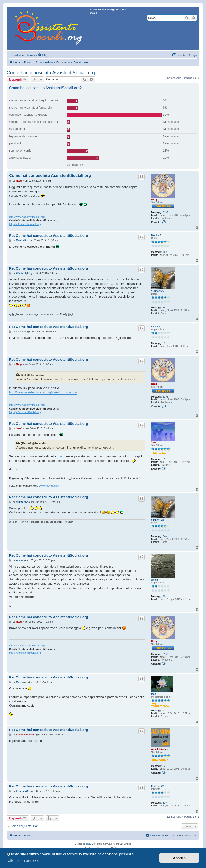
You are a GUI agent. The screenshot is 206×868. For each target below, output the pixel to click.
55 (164, 343)
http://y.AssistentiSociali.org (25, 224)
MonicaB (156, 235)
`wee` (154, 443)
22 (164, 766)
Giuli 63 (156, 327)
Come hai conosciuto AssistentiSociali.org (51, 73)
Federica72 (157, 786)
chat (60, 456)
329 (165, 803)
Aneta (155, 580)
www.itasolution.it (49, 486)
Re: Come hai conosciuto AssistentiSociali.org (49, 235)
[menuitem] (43, 55)
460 (165, 252)
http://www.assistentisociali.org (27, 217)
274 (165, 711)
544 (165, 308)
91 (164, 459)
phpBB (90, 844)
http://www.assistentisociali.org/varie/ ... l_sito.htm (43, 392)
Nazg (154, 200)
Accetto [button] (179, 858)
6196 (165, 212)
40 (164, 596)
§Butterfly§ (157, 291)
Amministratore (160, 749)
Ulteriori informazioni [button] (25, 861)
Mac (153, 694)
